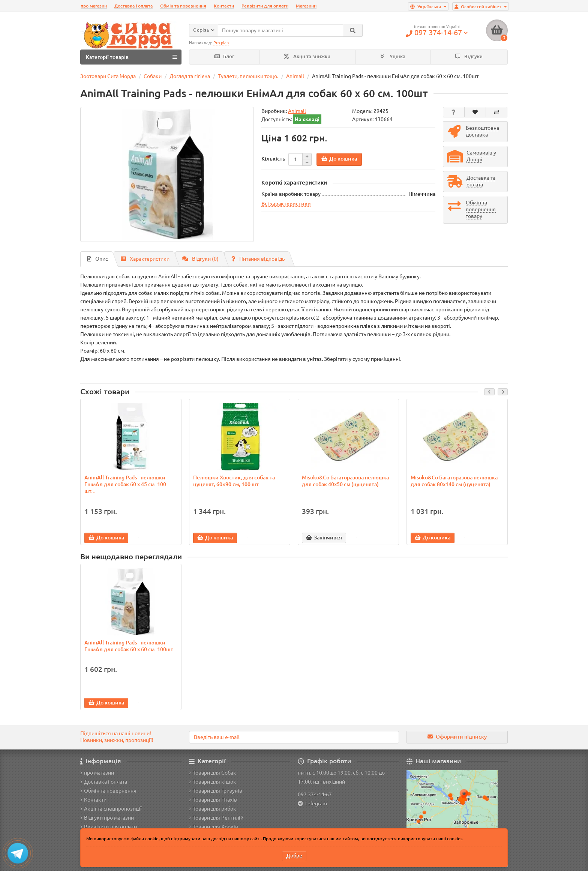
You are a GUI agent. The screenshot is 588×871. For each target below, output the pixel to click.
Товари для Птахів (213, 800)
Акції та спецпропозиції (111, 809)
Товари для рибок (213, 809)
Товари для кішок (213, 782)
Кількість (273, 159)
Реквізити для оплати (265, 6)
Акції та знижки (307, 56)
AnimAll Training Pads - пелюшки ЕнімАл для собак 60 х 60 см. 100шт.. (130, 646)
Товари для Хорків (214, 827)
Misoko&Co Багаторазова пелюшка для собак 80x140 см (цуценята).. (454, 481)
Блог (224, 56)
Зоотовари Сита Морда (108, 76)
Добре (294, 856)
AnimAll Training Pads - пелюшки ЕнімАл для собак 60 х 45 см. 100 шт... (125, 484)
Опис (98, 259)
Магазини (306, 6)
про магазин (94, 6)
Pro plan (221, 43)
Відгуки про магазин (107, 818)
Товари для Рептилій (216, 818)
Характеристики (145, 259)
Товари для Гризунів (216, 791)
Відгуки (469, 56)
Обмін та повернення (183, 6)
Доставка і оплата (133, 6)
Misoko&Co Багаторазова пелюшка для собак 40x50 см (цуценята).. (345, 481)
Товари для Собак (213, 773)
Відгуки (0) (200, 259)
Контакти (224, 6)
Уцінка (393, 56)
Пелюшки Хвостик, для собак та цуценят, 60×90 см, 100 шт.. (234, 481)
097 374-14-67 (315, 794)
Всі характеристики (286, 204)
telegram (315, 803)
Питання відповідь (258, 259)
